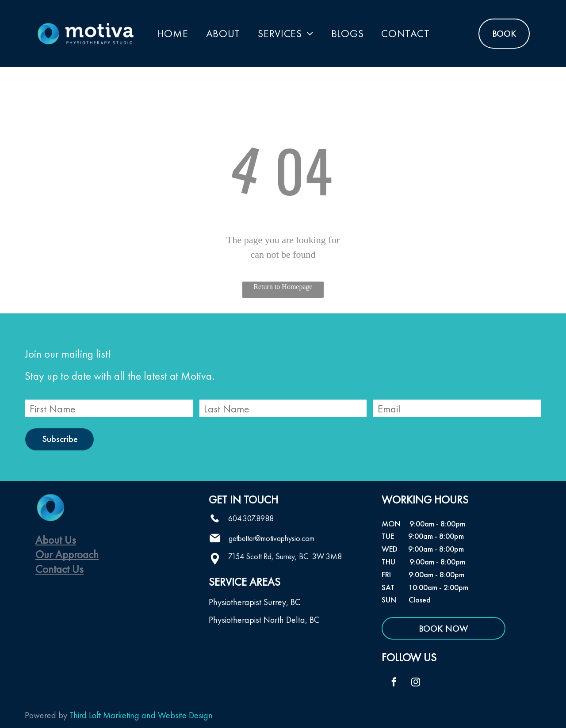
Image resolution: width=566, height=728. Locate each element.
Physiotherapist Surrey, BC (255, 602)
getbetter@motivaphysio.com (272, 538)
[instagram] (416, 683)
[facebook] (394, 683)
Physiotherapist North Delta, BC (264, 620)
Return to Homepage (283, 287)
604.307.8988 (251, 518)
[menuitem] (173, 33)
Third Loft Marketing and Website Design (141, 715)
